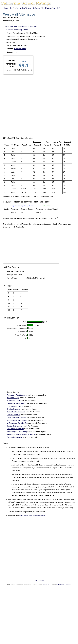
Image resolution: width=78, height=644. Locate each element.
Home (6, 8)
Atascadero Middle (14, 401)
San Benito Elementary (15, 426)
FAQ (59, 8)
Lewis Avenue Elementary (16, 418)
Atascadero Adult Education (17, 395)
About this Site (39, 580)
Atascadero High (13, 398)
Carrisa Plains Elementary (16, 403)
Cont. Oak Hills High (14, 406)
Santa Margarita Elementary (17, 432)
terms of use (46, 585)
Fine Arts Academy (14, 415)
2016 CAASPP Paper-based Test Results (32, 516)
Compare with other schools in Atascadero (22, 26)
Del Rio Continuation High (16, 412)
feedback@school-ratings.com (64, 585)
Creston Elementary (14, 409)
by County (14, 8)
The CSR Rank (12, 499)
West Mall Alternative (15, 437)
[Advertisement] (27, 103)
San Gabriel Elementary (15, 429)
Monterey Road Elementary (17, 420)
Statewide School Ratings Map (44, 8)
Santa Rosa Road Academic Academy (21, 434)
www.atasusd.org (20, 49)
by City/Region (25, 8)
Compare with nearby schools (17, 30)
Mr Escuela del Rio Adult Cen (17, 423)
